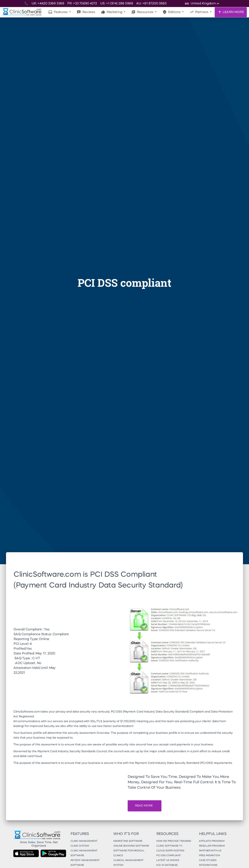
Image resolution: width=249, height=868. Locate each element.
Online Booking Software (131, 846)
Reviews (86, 12)
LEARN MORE (231, 12)
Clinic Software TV (169, 846)
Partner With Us (210, 851)
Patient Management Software (85, 863)
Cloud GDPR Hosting (170, 851)
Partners (199, 12)
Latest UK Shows (168, 860)
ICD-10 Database (167, 865)
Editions (172, 12)
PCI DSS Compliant (169, 856)
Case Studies (208, 860)
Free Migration (209, 856)
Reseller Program (212, 846)
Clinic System (80, 846)
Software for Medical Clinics (129, 853)
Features (58, 12)
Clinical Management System (128, 863)
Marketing (112, 12)
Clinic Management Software (84, 853)
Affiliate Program (212, 841)
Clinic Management (84, 841)
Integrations (208, 865)
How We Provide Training (174, 841)
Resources (143, 12)
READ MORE (145, 806)
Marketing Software (128, 841)
